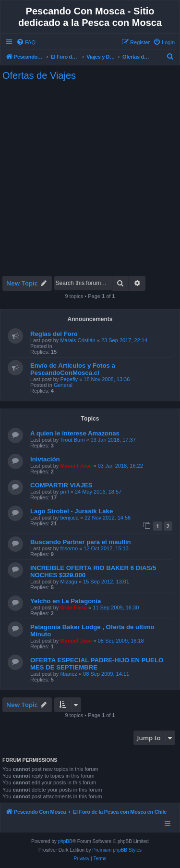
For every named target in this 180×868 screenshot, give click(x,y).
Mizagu (68, 582)
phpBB (65, 841)
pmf (64, 492)
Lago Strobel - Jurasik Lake (72, 511)
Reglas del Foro (54, 334)
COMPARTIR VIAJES (61, 485)
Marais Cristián (78, 340)
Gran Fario (73, 608)
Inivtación (45, 459)
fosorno (69, 548)
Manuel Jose (76, 466)
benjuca (69, 518)
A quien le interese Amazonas (75, 433)
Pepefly (69, 379)
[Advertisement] (90, 179)
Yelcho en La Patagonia (66, 601)
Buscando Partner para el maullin (81, 542)
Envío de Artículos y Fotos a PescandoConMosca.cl (73, 369)
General (63, 385)
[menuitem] (26, 42)
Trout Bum (72, 440)
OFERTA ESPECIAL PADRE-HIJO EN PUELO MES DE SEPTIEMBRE (97, 664)
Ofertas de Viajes (39, 75)
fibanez (68, 674)
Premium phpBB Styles (117, 850)
